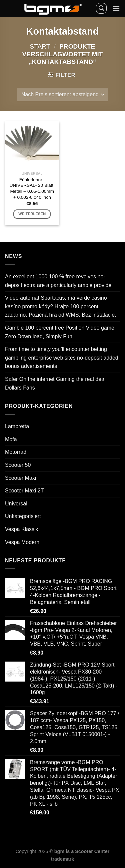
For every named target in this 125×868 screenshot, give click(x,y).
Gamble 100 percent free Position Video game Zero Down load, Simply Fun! (60, 332)
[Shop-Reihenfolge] (62, 95)
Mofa (11, 439)
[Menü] (116, 8)
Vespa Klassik (22, 529)
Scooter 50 (18, 465)
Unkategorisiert (23, 516)
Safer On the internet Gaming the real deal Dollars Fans (55, 383)
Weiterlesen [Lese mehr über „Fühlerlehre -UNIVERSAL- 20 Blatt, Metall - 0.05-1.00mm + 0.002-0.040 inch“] (32, 214)
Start (40, 46)
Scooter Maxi (20, 478)
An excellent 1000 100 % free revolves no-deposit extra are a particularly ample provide (58, 281)
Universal (16, 504)
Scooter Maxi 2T (24, 491)
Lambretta (17, 426)
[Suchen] (101, 8)
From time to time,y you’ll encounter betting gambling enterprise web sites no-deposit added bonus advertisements (62, 358)
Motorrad (16, 452)
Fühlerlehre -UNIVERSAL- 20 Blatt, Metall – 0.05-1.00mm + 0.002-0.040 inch (32, 188)
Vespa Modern (22, 542)
